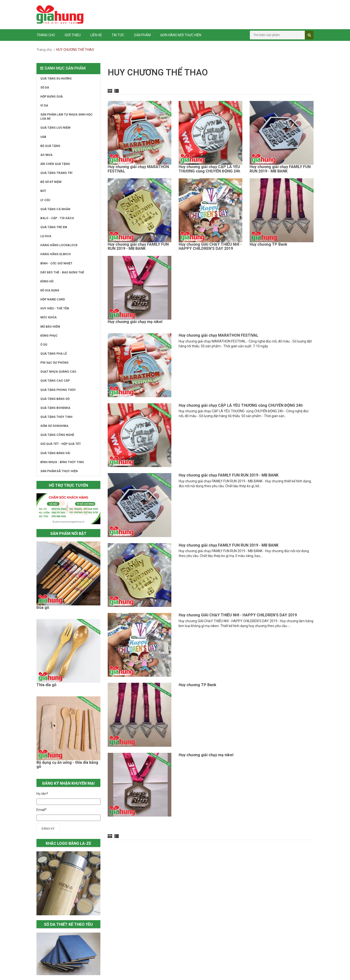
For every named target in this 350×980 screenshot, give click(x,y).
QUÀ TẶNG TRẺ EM (54, 227)
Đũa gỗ (43, 608)
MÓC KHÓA (48, 317)
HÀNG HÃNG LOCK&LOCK (59, 245)
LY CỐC (45, 200)
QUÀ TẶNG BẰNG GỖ (55, 399)
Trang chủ (46, 35)
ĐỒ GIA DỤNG (50, 290)
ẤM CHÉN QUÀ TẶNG (55, 164)
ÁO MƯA (46, 155)
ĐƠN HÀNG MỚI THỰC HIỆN (181, 35)
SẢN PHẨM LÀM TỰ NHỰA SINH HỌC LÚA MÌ (66, 117)
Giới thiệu (73, 35)
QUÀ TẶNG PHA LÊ (54, 354)
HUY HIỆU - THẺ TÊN (55, 308)
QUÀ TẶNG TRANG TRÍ (56, 173)
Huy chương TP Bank (268, 244)
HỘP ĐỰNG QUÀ (52, 97)
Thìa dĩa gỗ (46, 685)
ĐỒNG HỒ (47, 281)
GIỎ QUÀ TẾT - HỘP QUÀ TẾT (61, 444)
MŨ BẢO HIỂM (50, 327)
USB (43, 137)
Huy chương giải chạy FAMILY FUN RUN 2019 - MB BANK (280, 169)
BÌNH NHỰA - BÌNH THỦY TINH (62, 462)
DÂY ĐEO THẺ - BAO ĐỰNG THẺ (62, 272)
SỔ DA (45, 88)
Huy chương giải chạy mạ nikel (135, 322)
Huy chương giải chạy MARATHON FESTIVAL (138, 169)
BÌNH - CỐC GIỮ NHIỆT (56, 263)
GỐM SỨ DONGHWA (54, 426)
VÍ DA (44, 106)
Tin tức (118, 35)
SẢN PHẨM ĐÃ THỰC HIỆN (59, 471)
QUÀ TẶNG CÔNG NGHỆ (57, 435)
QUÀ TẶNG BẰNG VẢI (55, 453)
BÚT (43, 191)
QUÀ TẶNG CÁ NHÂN (55, 209)
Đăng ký (48, 829)
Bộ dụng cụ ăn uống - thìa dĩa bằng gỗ (67, 765)
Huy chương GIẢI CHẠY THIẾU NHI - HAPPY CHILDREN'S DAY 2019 (210, 247)
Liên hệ (96, 35)
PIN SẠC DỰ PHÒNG (54, 363)
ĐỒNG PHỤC (49, 336)
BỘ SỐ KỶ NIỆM (51, 182)
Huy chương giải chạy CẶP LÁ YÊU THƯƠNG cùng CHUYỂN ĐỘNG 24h (209, 169)
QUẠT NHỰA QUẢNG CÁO (58, 372)
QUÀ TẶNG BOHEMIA (55, 408)
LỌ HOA (46, 236)
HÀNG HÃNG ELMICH (56, 254)
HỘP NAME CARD (53, 299)
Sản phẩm (142, 35)
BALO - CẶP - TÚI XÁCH (57, 218)
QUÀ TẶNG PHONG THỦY (58, 390)
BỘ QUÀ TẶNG (50, 146)
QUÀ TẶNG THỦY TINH (56, 417)
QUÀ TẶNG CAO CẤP (55, 381)
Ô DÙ (44, 345)
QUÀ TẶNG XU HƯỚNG (56, 79)
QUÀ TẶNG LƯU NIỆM (55, 128)
